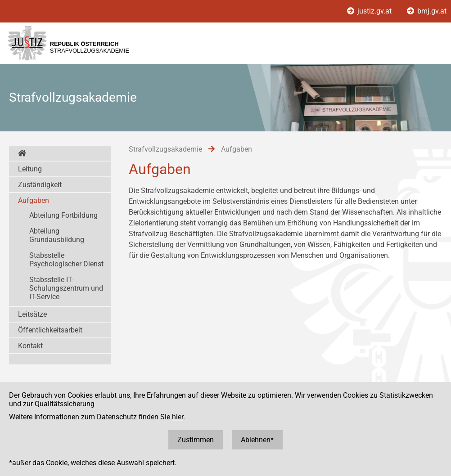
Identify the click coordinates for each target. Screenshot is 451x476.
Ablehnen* (257, 440)
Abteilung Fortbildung (63, 215)
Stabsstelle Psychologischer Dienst (66, 260)
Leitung (30, 169)
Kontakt (30, 346)
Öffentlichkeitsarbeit (50, 330)
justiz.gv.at (370, 11)
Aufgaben (34, 200)
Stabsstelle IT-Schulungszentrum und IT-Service (66, 288)
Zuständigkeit (40, 185)
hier (178, 417)
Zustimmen (196, 440)
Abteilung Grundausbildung (57, 235)
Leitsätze (32, 314)
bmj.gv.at (427, 11)
